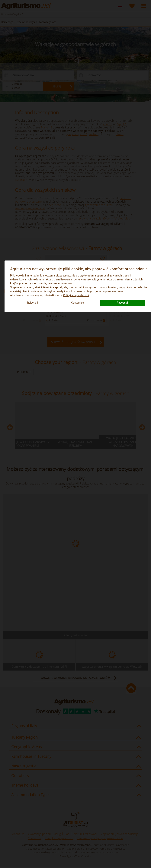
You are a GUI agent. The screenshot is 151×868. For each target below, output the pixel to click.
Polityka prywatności (76, 295)
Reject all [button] (32, 303)
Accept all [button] (123, 303)
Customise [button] (77, 303)
